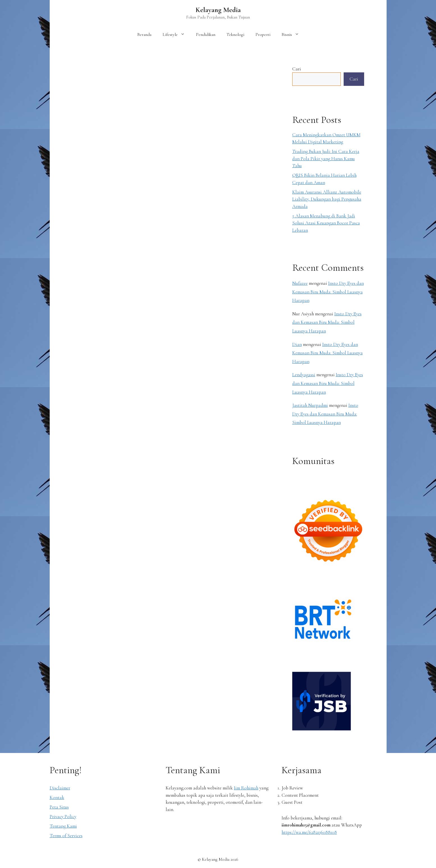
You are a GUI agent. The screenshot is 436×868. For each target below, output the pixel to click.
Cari (297, 69)
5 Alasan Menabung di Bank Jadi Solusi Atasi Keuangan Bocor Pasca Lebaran (326, 223)
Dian (297, 344)
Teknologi (235, 35)
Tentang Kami (63, 826)
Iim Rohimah (246, 788)
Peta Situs (59, 807)
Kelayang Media (218, 10)
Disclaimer (60, 788)
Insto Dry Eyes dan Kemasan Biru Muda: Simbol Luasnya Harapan (328, 292)
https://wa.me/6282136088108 (309, 832)
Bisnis (293, 35)
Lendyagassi (304, 375)
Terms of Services (66, 836)
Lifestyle (176, 35)
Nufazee (300, 283)
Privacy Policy (63, 817)
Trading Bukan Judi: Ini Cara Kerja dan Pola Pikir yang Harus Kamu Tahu (326, 159)
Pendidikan (206, 35)
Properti (263, 35)
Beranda (144, 35)
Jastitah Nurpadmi (310, 405)
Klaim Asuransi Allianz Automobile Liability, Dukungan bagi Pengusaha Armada (327, 199)
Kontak (57, 797)
